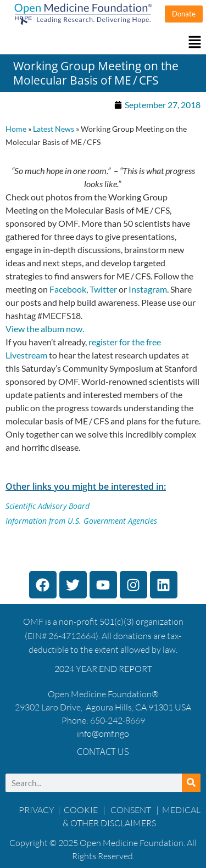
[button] (103, 43)
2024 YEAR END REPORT (103, 669)
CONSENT (131, 810)
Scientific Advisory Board (48, 506)
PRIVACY (37, 810)
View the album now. (45, 329)
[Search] (191, 783)
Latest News (54, 129)
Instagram (148, 289)
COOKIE (82, 810)
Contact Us (103, 752)
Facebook (68, 289)
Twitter (103, 289)
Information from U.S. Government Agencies (81, 521)
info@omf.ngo (103, 733)
